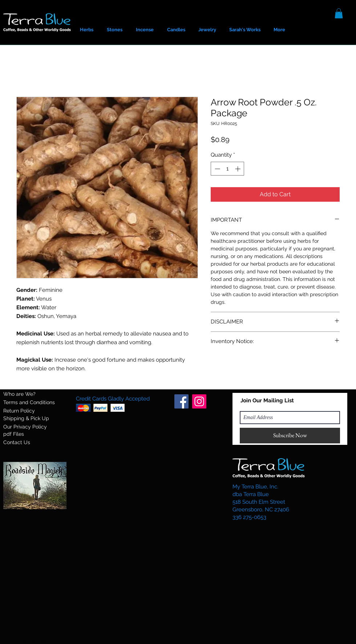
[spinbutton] (228, 169)
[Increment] (238, 169)
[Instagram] (199, 401)
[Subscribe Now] (290, 436)
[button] (339, 13)
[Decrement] (217, 169)
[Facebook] (181, 401)
